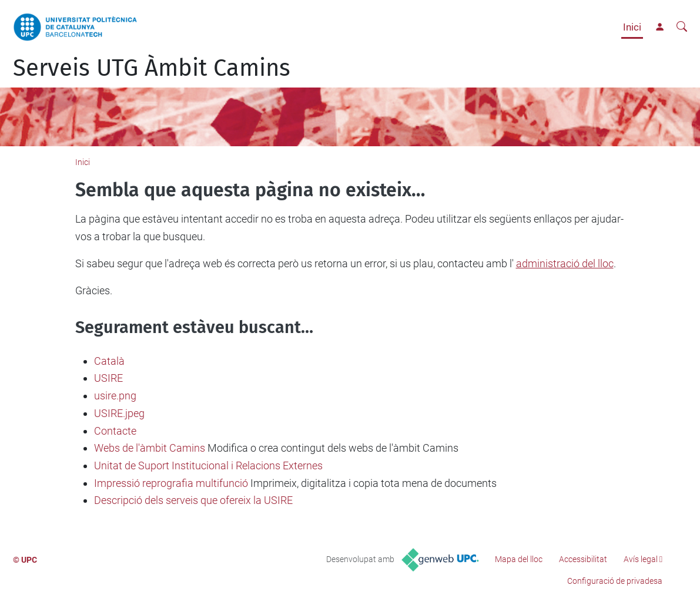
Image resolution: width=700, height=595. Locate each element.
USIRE (108, 378)
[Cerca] (682, 27)
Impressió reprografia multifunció (171, 483)
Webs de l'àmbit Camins (150, 448)
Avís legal (641, 559)
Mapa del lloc (519, 559)
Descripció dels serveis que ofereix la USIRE (193, 500)
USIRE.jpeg (119, 413)
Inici (632, 27)
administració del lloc (565, 263)
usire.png (115, 396)
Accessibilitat (583, 559)
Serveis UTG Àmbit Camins (152, 68)
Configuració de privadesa (615, 581)
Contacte (115, 431)
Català (109, 361)
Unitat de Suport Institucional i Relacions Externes (208, 465)
